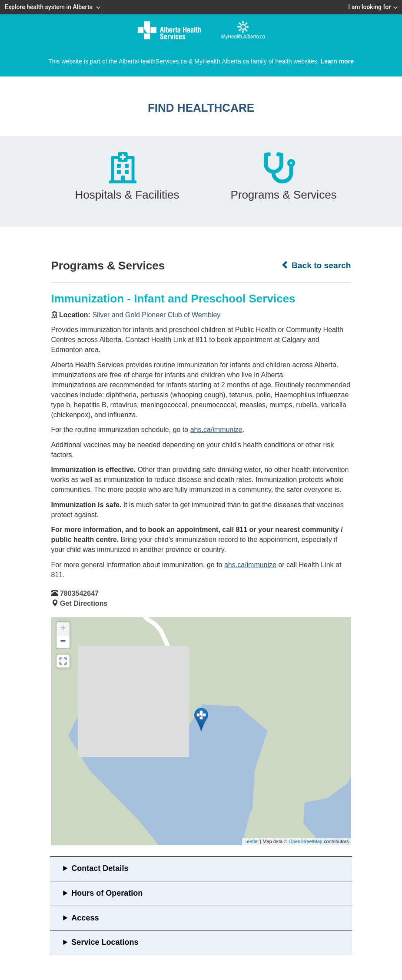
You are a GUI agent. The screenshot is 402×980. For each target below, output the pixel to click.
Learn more (337, 61)
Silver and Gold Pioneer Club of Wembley (156, 315)
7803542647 (79, 593)
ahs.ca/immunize (216, 430)
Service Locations (105, 942)
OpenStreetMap (306, 841)
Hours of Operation (107, 893)
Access (85, 918)
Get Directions (84, 603)
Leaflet (251, 841)
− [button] (63, 642)
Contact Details (100, 868)
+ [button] (63, 629)
